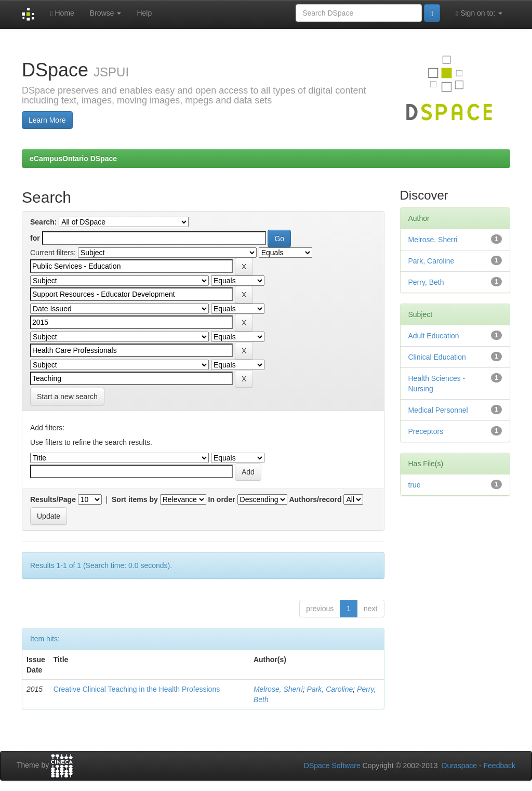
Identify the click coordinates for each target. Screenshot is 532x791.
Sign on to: (479, 13)
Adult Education (434, 336)
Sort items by (135, 499)
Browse (106, 13)
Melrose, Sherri (278, 689)
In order (222, 499)
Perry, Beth (426, 282)
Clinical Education (437, 357)
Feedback (500, 766)
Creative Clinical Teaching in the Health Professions (137, 689)
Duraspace (459, 766)
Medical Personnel (438, 410)
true (415, 485)
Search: (43, 222)
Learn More (47, 120)
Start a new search (67, 397)
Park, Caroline (330, 689)
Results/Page (53, 499)
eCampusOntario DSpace (73, 159)
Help (144, 13)
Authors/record (315, 499)
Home (62, 13)
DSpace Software (332, 766)
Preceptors (426, 431)
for (35, 238)
